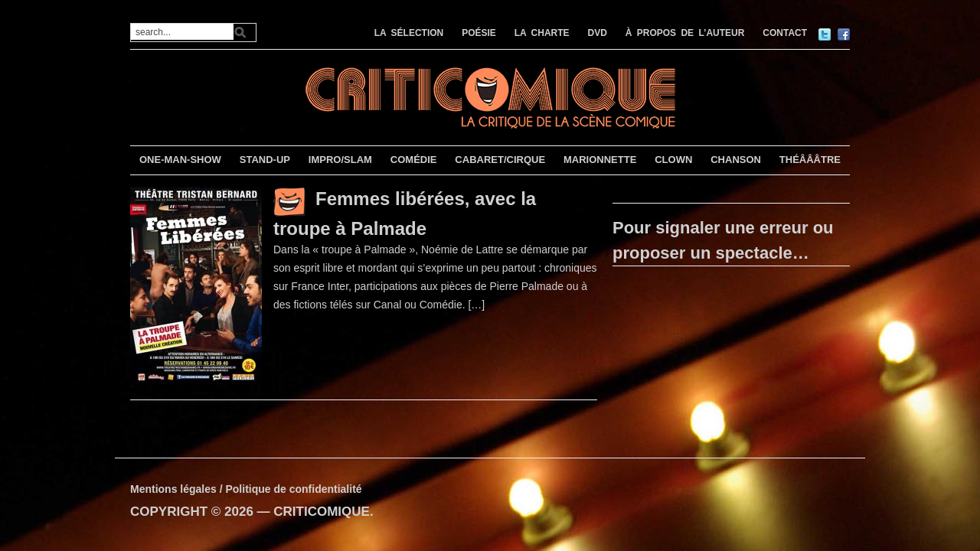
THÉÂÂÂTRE (810, 160)
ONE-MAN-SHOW (180, 160)
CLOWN (673, 160)
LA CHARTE (542, 33)
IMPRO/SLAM (340, 160)
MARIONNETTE (600, 160)
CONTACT (785, 33)
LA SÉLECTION (409, 33)
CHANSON (736, 160)
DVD (598, 33)
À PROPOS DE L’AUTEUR (685, 33)
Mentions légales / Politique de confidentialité (246, 489)
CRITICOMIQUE (322, 512)
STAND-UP (265, 160)
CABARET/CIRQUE (500, 160)
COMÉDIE (414, 160)
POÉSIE (479, 33)
